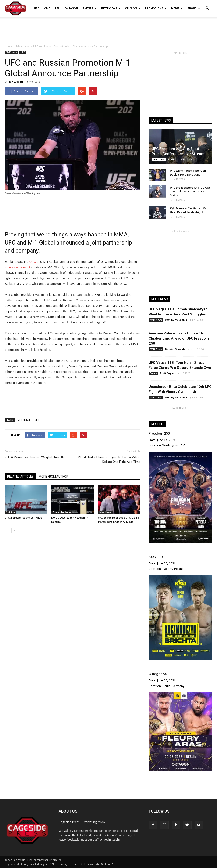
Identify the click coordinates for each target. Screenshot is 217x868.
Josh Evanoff (15, 82)
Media (177, 8)
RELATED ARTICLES (20, 477)
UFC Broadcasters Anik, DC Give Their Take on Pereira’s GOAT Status (190, 191)
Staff (171, 159)
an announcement (17, 267)
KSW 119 (156, 557)
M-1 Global (24, 420)
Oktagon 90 (158, 674)
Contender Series (62, 512)
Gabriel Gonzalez (176, 349)
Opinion (133, 8)
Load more (181, 408)
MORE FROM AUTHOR (54, 477)
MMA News (11, 52)
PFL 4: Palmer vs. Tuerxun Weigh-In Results (35, 457)
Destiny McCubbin (176, 320)
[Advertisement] (108, 28)
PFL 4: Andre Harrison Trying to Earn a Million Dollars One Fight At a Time (109, 460)
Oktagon (71, 8)
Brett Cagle (167, 373)
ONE (47, 8)
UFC (36, 8)
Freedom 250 (159, 433)
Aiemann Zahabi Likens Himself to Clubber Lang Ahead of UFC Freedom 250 (179, 338)
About (194, 8)
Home (8, 46)
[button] (207, 6)
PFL (57, 8)
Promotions (156, 8)
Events (90, 8)
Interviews (111, 8)
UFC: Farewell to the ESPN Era (23, 518)
